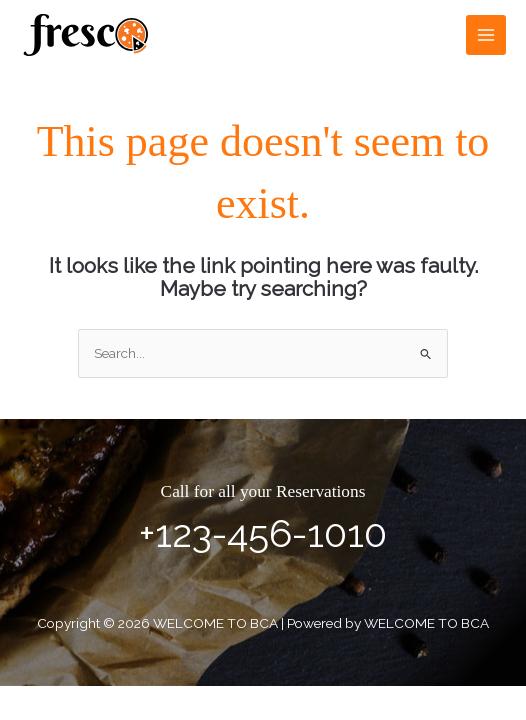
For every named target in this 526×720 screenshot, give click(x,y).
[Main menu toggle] (486, 35)
